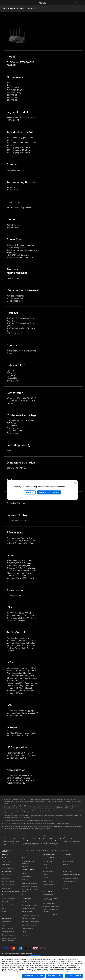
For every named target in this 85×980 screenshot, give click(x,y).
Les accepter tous (74, 976)
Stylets (24, 932)
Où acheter (46, 868)
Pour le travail (7, 878)
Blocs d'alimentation (9, 935)
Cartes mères (7, 922)
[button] (3, 3)
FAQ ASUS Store (48, 903)
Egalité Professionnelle (50, 878)
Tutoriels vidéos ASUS (50, 915)
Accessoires (6, 865)
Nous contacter (48, 895)
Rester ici (30, 492)
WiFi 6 (24, 873)
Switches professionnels (30, 887)
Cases (4, 925)
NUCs (4, 908)
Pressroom (46, 888)
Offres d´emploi (48, 871)
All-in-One (6, 902)
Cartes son (25, 858)
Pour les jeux (6, 888)
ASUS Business (47, 861)
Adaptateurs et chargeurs (30, 922)
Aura (64, 868)
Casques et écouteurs (29, 908)
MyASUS (66, 865)
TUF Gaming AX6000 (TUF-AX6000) (19, 8)
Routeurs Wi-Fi (27, 877)
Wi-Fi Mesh (26, 880)
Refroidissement (8, 928)
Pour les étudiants (8, 885)
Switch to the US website (49, 492)
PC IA (65, 858)
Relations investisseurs (50, 885)
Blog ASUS (46, 865)
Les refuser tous (55, 976)
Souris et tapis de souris (30, 905)
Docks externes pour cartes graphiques (9, 939)
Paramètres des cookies (33, 976)
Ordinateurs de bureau (10, 905)
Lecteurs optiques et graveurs (29, 862)
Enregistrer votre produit (51, 907)
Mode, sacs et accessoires (30, 915)
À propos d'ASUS (48, 858)
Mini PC (5, 912)
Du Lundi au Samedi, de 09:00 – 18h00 (50, 899)
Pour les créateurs (8, 882)
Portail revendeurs (48, 881)
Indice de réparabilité (70, 881)
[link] (43, 3)
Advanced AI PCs (68, 861)
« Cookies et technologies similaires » (65, 971)
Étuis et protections (28, 918)
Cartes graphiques (8, 932)
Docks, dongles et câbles (30, 925)
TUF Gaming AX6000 (61, 851)
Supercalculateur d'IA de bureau (30, 891)
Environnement (68, 888)
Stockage (25, 866)
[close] (75, 483)
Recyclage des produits (70, 878)
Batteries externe (28, 928)
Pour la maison (7, 875)
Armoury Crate (68, 871)
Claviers (25, 902)
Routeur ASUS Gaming (44, 851)
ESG (64, 885)
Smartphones (7, 861)
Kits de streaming (28, 912)
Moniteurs (6, 895)
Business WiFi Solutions (30, 883)
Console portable (8, 868)
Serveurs (25, 895)
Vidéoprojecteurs (8, 898)
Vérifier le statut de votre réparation (51, 911)
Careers (45, 875)
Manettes (25, 935)
